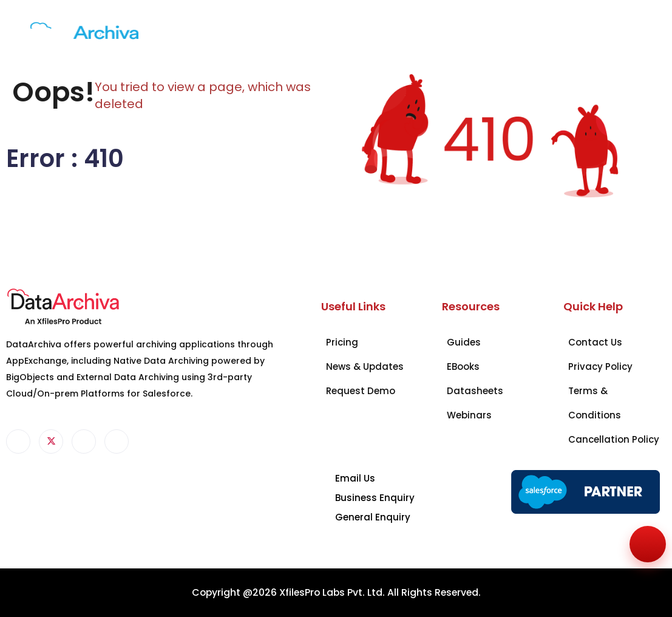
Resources (372, 28)
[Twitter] (51, 441)
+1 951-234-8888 (591, 35)
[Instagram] (117, 441)
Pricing (318, 28)
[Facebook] (18, 441)
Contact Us (428, 35)
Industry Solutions (227, 35)
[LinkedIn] (84, 441)
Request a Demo (498, 35)
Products (170, 28)
